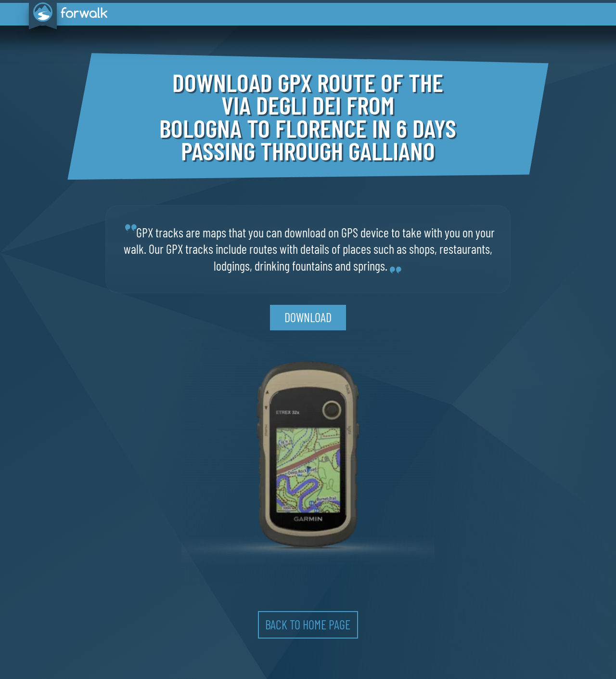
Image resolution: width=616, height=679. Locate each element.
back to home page (308, 624)
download (308, 317)
